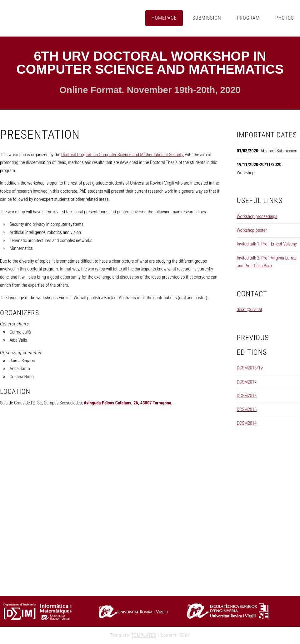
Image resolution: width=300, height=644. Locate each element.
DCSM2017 (247, 382)
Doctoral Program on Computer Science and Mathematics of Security (122, 155)
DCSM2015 (247, 409)
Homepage (164, 18)
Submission (207, 18)
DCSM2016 (247, 396)
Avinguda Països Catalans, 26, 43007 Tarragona (127, 403)
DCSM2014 (247, 423)
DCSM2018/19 (250, 368)
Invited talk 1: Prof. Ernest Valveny (267, 244)
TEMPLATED (144, 635)
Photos (285, 18)
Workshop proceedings (257, 216)
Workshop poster (252, 230)
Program (248, 18)
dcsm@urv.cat (250, 310)
